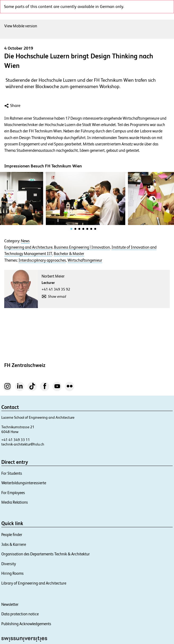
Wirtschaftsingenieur (85, 260)
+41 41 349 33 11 (16, 440)
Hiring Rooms (12, 573)
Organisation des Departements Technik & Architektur (46, 554)
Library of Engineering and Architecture (34, 583)
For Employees (13, 493)
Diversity (9, 564)
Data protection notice (20, 614)
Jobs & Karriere (14, 544)
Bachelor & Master (69, 254)
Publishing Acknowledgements (26, 624)
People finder (12, 535)
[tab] (71, 229)
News (25, 241)
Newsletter (10, 604)
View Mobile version (21, 26)
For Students (12, 473)
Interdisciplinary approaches (42, 260)
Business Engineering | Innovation (82, 247)
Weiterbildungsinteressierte (24, 483)
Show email (57, 296)
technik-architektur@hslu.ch (23, 444)
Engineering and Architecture (28, 247)
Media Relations (15, 502)
